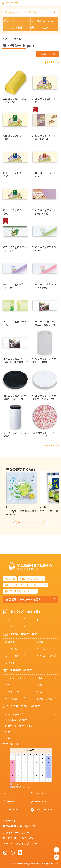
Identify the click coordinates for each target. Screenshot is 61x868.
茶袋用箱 (10, 642)
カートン (41, 649)
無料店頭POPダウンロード (20, 591)
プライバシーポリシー (16, 832)
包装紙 (40, 685)
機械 (8, 732)
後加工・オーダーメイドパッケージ (26, 585)
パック (9, 626)
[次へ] (57, 62)
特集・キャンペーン (31, 579)
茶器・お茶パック (15, 714)
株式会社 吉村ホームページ (19, 826)
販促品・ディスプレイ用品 (19, 726)
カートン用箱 (12, 656)
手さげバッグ (12, 692)
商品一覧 (10, 579)
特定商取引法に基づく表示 (19, 838)
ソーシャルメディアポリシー (20, 843)
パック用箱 (11, 649)
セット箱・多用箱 (46, 656)
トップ (6, 39)
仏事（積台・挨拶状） (17, 720)
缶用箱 (40, 642)
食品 (8, 738)
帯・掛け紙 (11, 699)
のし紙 (40, 692)
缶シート (10, 685)
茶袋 (8, 620)
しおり (40, 678)
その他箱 (10, 663)
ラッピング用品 (44, 699)
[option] (22, 494)
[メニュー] (57, 3)
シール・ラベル (13, 678)
